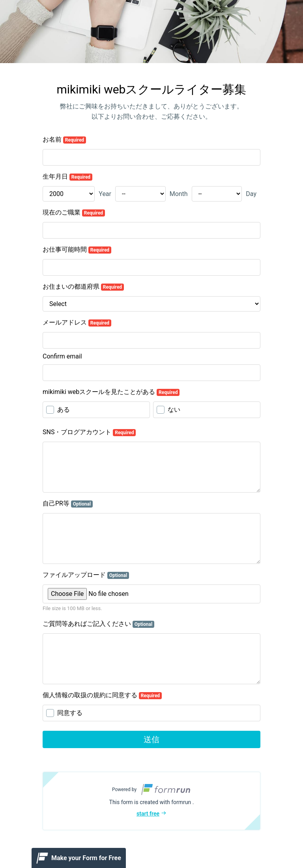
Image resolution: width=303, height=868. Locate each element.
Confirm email (62, 356)
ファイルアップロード (86, 575)
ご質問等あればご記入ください (98, 624)
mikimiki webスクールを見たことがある (111, 392)
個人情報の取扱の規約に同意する (102, 695)
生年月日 (67, 177)
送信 (151, 739)
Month (179, 194)
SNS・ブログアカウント (89, 432)
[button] (151, 801)
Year (105, 194)
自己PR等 (68, 504)
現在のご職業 (74, 213)
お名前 (64, 140)
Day (251, 194)
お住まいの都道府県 (83, 287)
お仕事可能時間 (77, 250)
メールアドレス (77, 323)
